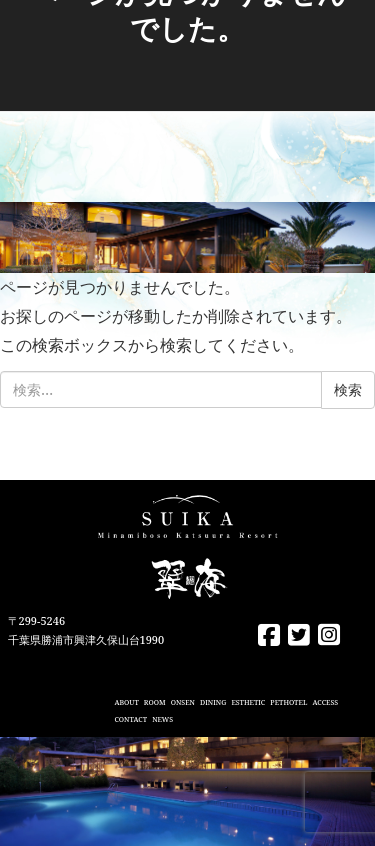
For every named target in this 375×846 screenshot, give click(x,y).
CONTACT (130, 719)
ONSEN (183, 702)
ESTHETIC (248, 702)
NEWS (162, 719)
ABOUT (126, 702)
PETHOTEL (288, 702)
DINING (213, 702)
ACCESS (325, 702)
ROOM (155, 702)
